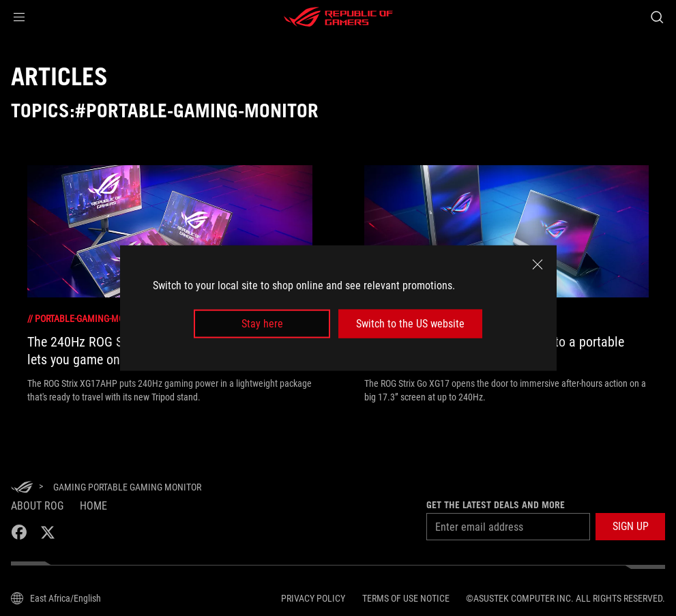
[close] (538, 264)
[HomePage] (22, 488)
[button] (19, 17)
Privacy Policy (313, 598)
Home (93, 506)
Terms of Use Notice (406, 598)
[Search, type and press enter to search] (657, 17)
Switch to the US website (410, 324)
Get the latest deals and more (496, 505)
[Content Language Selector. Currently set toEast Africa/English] (56, 598)
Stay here (262, 324)
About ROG (37, 506)
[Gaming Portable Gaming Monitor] (127, 487)
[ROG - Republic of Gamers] (338, 17)
